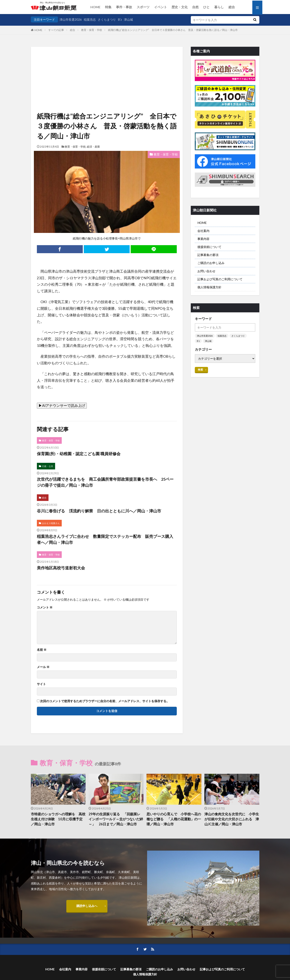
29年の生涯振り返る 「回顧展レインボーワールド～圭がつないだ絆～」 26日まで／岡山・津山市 (116, 819)
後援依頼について (209, 247)
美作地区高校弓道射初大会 (61, 568)
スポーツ (143, 7)
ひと (206, 7)
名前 (42, 650)
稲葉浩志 (90, 19)
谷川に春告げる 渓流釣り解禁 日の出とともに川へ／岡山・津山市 (99, 511)
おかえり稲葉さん (51, 523)
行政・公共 (48, 466)
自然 (195, 7)
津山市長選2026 (71, 19)
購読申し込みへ (87, 906)
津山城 (128, 19)
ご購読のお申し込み (211, 263)
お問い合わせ (206, 271)
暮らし (219, 7)
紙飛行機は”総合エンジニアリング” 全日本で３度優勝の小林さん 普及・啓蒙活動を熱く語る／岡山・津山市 (173, 30)
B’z (120, 19)
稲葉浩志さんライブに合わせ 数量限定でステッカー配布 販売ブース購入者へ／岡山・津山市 (105, 539)
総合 (232, 7)
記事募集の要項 (208, 255)
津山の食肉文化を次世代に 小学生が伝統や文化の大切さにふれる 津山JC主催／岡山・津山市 (232, 819)
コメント (45, 607)
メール (43, 667)
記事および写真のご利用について (220, 279)
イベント (161, 7)
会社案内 (203, 231)
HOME (95, 7)
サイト (41, 684)
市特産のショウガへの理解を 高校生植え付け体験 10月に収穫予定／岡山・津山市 (58, 819)
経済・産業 (93, 147)
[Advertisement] (107, 67)
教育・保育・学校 (92, 30)
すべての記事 (56, 30)
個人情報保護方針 (209, 287)
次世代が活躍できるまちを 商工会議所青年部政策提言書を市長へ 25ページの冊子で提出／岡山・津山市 (105, 482)
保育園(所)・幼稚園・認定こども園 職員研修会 (79, 454)
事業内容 (203, 239)
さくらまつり (107, 19)
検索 (200, 370)
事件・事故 (124, 7)
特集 (108, 7)
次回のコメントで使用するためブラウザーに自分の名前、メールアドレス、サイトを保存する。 (105, 701)
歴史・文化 (180, 7)
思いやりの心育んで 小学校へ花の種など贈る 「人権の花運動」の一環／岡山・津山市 (174, 819)
